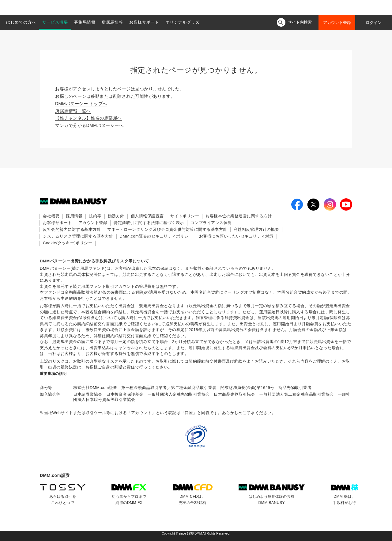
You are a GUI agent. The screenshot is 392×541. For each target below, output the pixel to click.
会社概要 (51, 216)
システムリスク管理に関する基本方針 (78, 236)
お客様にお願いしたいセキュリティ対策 (236, 236)
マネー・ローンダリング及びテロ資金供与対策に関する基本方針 (167, 229)
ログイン (374, 23)
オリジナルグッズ (183, 22)
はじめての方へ (21, 22)
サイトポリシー (185, 216)
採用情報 (74, 216)
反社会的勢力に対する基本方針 (72, 229)
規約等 (95, 216)
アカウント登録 (337, 23)
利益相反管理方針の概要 (256, 229)
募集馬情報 (85, 22)
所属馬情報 (112, 22)
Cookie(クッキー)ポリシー (68, 243)
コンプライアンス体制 (211, 223)
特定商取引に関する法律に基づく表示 (149, 223)
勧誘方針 (116, 216)
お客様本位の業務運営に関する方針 (239, 216)
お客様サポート (144, 22)
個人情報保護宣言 (147, 216)
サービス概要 (55, 22)
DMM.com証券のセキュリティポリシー (156, 236)
